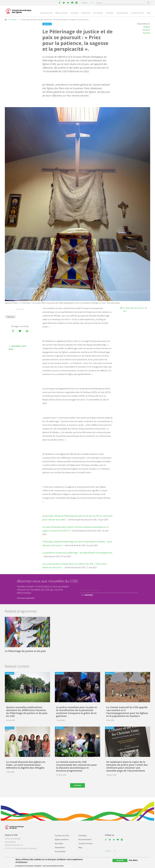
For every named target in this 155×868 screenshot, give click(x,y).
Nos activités (98, 13)
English (147, 27)
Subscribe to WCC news (18, 348)
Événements (86, 13)
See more (77, 785)
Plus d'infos (69, 866)
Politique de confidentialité (26, 598)
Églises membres (62, 13)
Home (6, 20)
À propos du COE (46, 13)
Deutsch (146, 30)
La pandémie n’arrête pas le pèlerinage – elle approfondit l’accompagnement (77, 553)
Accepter (120, 860)
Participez (110, 13)
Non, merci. (133, 860)
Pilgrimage (11, 317)
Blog (148, 13)
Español (147, 33)
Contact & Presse (137, 13)
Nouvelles (75, 13)
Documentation (122, 13)
